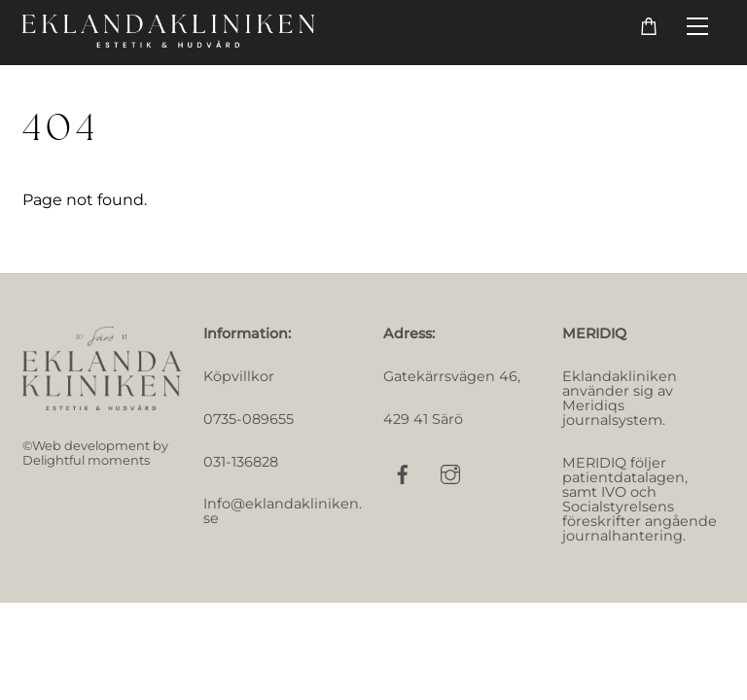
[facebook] (403, 472)
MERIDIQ (594, 333)
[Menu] (697, 27)
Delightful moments (86, 460)
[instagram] (450, 472)
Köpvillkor (239, 376)
